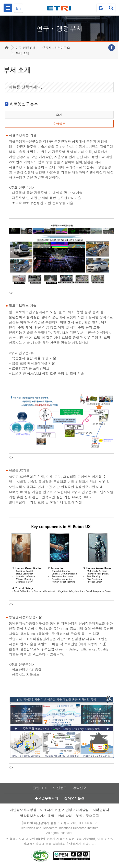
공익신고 (80, 788)
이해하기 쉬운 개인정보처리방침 (64, 810)
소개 (59, 115)
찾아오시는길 (74, 798)
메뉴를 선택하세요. (26, 87)
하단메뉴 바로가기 (0, 0)
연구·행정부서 (26, 47)
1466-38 (91, 823)
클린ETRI (40, 788)
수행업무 (59, 124)
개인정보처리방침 (23, 810)
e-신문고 (60, 788)
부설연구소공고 (87, 816)
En (18, 8)
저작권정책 (101, 810)
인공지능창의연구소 (56, 47)
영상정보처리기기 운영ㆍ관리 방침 (46, 816)
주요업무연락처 (46, 798)
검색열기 (111, 8)
